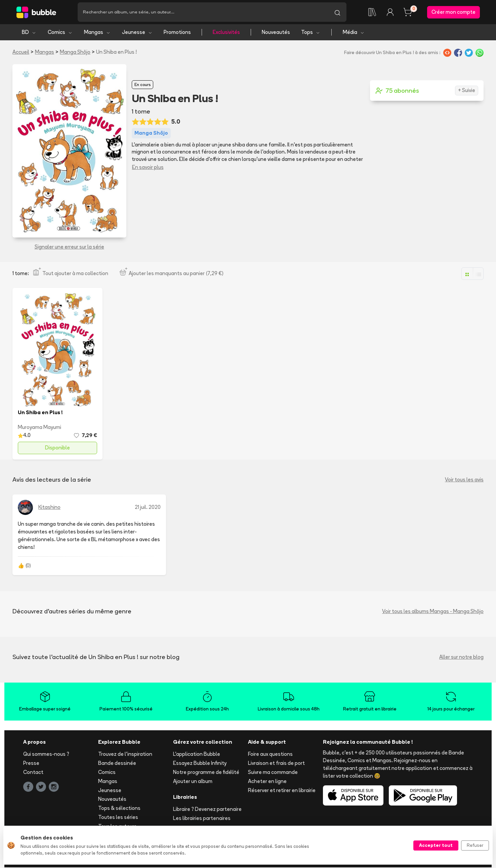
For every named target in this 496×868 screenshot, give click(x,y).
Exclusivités (226, 33)
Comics (60, 33)
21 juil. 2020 (148, 508)
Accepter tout (436, 845)
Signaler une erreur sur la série (69, 247)
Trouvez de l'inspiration (125, 755)
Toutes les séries (118, 818)
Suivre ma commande (273, 773)
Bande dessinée (117, 764)
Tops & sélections (119, 809)
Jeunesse (137, 33)
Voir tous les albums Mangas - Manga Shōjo (433, 612)
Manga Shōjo (75, 53)
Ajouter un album (193, 782)
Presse (31, 764)
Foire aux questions (270, 755)
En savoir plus (148, 168)
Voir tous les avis (464, 480)
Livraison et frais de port (276, 764)
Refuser (475, 845)
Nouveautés (276, 33)
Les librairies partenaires (202, 819)
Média (354, 33)
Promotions (177, 33)
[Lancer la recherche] (337, 12)
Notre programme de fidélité (206, 773)
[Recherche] (203, 12)
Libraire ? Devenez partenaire (207, 810)
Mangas (97, 33)
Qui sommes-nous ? (46, 755)
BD (29, 33)
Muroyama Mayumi (39, 427)
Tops (311, 33)
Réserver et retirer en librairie (282, 791)
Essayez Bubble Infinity (200, 764)
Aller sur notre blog (461, 658)
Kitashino (49, 508)
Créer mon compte (453, 12)
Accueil (21, 53)
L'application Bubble (197, 755)
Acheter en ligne (267, 782)
